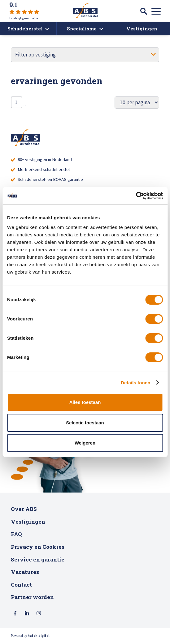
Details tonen (135, 383)
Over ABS (24, 511)
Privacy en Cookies (38, 549)
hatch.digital (39, 638)
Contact (21, 587)
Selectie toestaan (85, 423)
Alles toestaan (85, 402)
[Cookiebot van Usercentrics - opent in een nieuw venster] (136, 196)
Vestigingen (28, 524)
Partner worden (32, 599)
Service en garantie (38, 562)
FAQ (16, 537)
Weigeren (85, 443)
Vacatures (25, 574)
